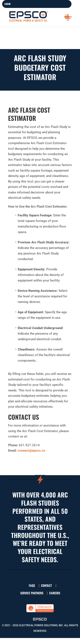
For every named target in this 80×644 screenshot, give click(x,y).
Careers (55, 593)
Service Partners (32, 593)
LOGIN (7, 4)
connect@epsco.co (31, 451)
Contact (46, 585)
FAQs (32, 585)
